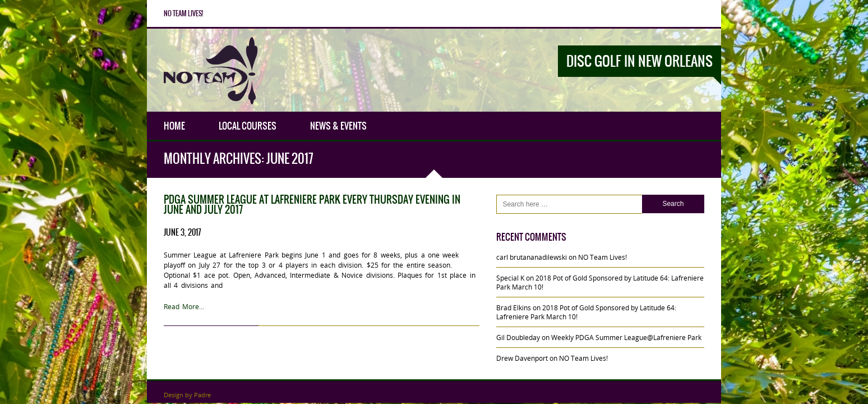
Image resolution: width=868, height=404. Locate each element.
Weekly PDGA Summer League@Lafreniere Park (626, 337)
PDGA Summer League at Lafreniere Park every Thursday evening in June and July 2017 (312, 205)
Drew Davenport (522, 358)
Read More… (184, 306)
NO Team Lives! (183, 13)
